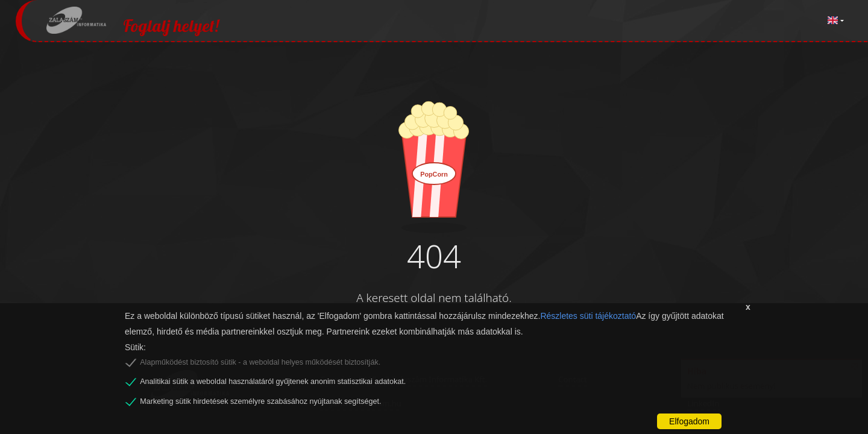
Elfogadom (689, 421)
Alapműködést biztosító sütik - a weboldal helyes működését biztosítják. (260, 362)
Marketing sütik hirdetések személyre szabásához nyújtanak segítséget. (260, 401)
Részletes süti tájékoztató (588, 316)
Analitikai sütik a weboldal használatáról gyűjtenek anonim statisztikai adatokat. (273, 382)
